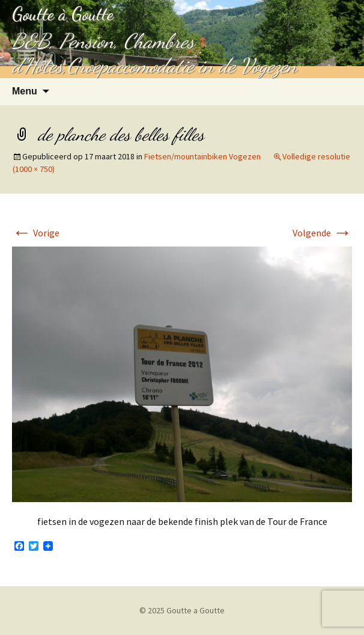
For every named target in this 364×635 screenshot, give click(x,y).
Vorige (36, 233)
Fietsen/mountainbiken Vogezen (202, 156)
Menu (25, 91)
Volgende (322, 233)
